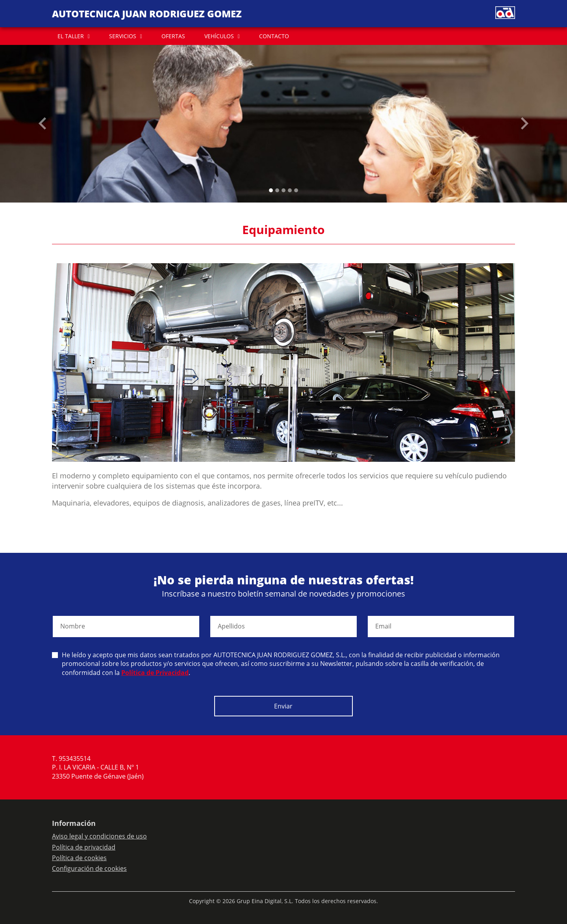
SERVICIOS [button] (123, 36)
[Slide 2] (283, 190)
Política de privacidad (84, 847)
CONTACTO (274, 36)
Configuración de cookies (89, 868)
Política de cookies (79, 858)
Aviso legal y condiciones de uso (99, 836)
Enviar (283, 706)
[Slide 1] (277, 190)
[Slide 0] (271, 190)
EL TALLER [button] (71, 36)
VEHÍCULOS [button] (219, 36)
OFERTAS (173, 36)
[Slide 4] (296, 190)
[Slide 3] (290, 190)
